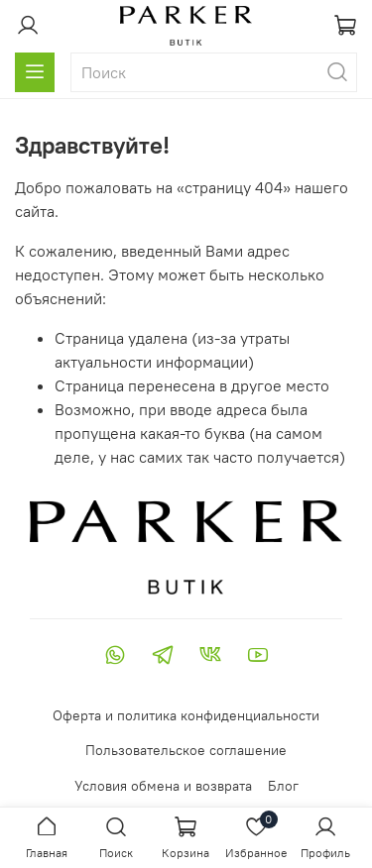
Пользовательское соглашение (186, 750)
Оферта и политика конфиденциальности (186, 715)
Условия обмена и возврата (163, 786)
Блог (283, 786)
